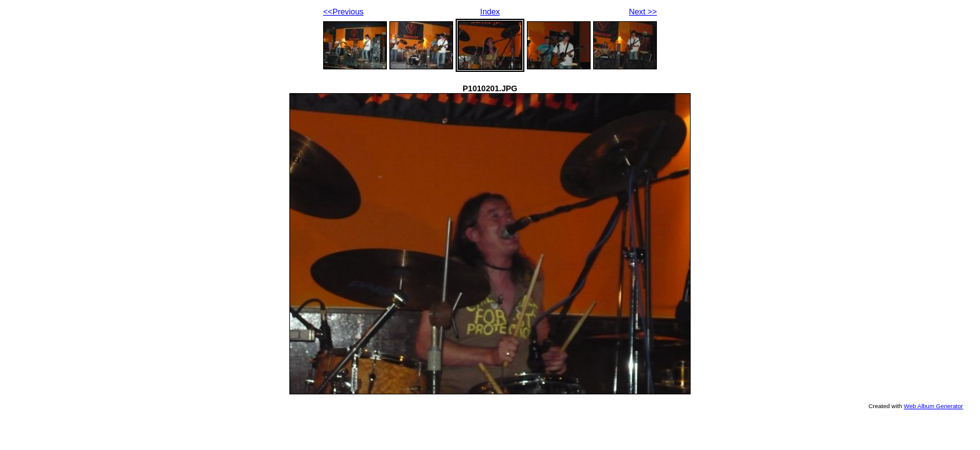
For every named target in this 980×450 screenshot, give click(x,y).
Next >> (643, 12)
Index (490, 12)
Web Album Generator (933, 406)
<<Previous (343, 12)
